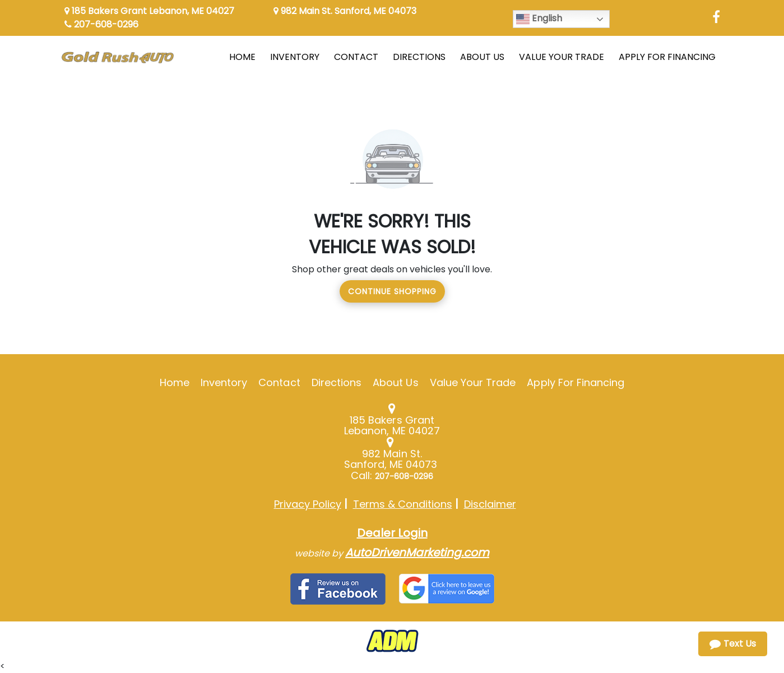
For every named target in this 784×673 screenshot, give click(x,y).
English (539, 19)
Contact (279, 382)
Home (175, 382)
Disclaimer (490, 504)
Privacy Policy (308, 504)
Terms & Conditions (403, 504)
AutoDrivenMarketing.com (417, 553)
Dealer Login (392, 533)
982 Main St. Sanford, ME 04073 (345, 11)
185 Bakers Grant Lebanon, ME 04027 (149, 11)
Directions (337, 382)
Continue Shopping (392, 291)
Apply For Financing (576, 382)
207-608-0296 (101, 24)
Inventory (224, 382)
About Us (395, 382)
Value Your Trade (473, 382)
